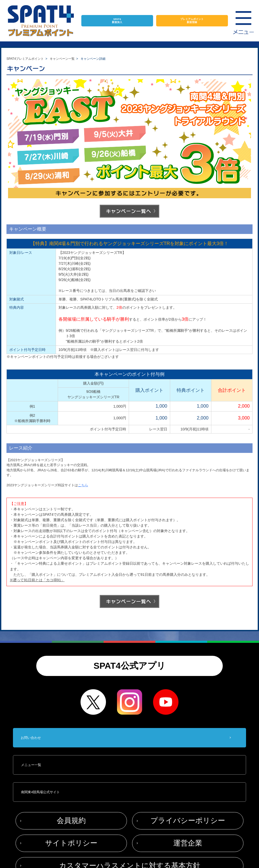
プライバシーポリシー (188, 821)
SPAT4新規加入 (117, 21)
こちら (83, 485)
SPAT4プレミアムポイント (25, 59)
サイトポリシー (71, 843)
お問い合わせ (31, 738)
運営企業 (188, 843)
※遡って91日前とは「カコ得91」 (37, 580)
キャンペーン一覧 (62, 59)
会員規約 (71, 821)
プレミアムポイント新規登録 (192, 21)
